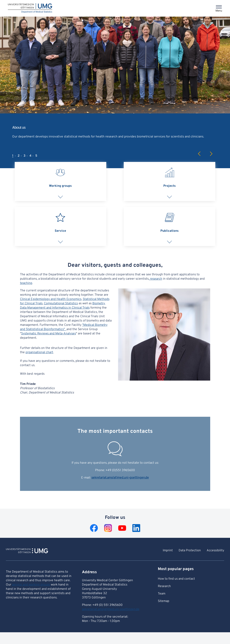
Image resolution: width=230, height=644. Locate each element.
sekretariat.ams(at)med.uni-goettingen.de (120, 478)
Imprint (168, 551)
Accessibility (215, 551)
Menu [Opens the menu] (219, 11)
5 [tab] (36, 156)
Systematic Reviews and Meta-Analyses (49, 334)
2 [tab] (19, 156)
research (156, 279)
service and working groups (31, 585)
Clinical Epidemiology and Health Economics (51, 299)
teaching (26, 283)
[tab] (60, 181)
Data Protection (190, 551)
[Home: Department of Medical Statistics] (30, 8)
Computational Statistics (61, 304)
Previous (199, 154)
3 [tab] (25, 156)
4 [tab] (30, 156)
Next (211, 154)
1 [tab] (13, 156)
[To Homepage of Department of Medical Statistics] (27, 551)
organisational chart (39, 352)
